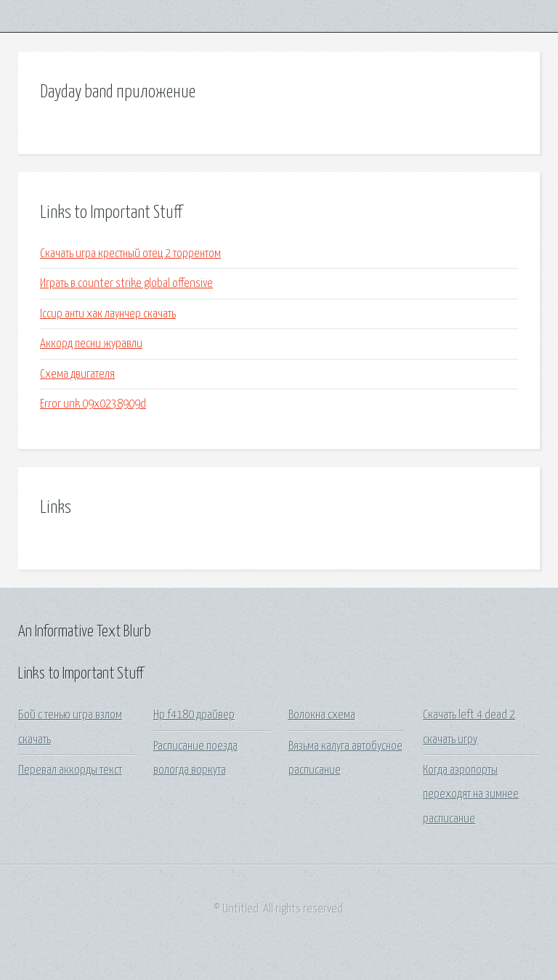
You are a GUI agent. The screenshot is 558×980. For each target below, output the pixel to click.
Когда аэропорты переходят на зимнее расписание (471, 795)
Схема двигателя (77, 374)
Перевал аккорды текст (70, 770)
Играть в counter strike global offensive (126, 284)
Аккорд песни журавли (91, 344)
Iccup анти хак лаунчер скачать (108, 314)
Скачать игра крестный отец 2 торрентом (130, 254)
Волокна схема (322, 715)
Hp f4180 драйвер (194, 715)
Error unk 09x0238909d (93, 404)
